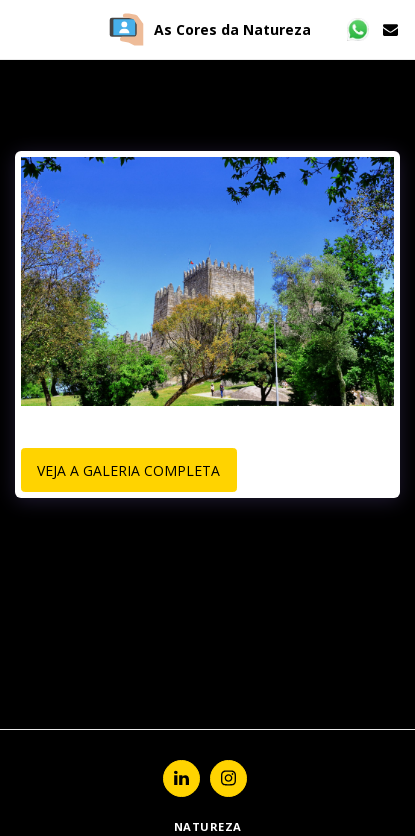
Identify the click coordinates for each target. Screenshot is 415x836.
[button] (22, 28)
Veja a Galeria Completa (128, 470)
